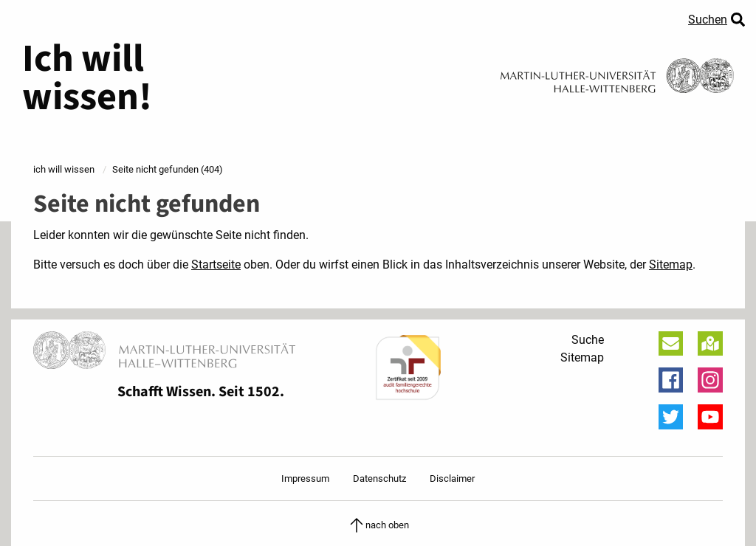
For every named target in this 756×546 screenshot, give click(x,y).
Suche (588, 340)
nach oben (378, 525)
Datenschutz (379, 478)
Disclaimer (452, 478)
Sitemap (671, 265)
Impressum (305, 478)
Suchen (708, 20)
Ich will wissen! (87, 79)
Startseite (216, 265)
